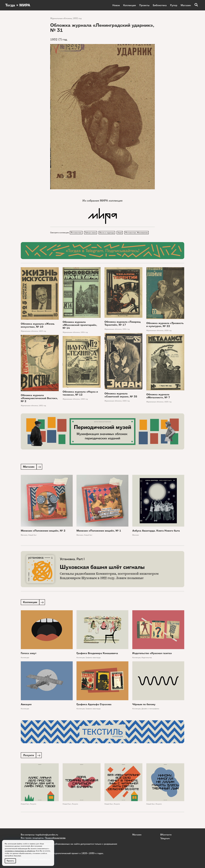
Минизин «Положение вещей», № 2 (43, 536)
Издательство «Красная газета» (152, 659)
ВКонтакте (166, 835)
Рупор (174, 5)
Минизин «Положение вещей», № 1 (99, 536)
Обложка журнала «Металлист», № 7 (158, 401)
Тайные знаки (92, 233)
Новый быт (32, 540)
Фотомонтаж (77, 233)
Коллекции (129, 5)
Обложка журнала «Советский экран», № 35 (121, 400)
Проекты (144, 5)
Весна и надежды (109, 233)
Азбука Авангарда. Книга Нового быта (156, 536)
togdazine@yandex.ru (47, 835)
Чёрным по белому (144, 710)
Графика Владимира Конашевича (97, 659)
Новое (116, 5)
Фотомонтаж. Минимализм (83, 237)
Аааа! (123, 233)
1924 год (84, 337)
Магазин (186, 5)
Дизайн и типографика (150, 714)
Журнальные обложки (61, 18)
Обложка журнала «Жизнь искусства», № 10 (38, 330)
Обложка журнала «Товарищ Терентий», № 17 (123, 328)
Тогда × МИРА (19, 5)
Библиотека (160, 5)
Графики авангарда (93, 663)
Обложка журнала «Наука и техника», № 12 (80, 398)
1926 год (84, 404)
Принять (10, 861)
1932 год (77, 18)
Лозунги (33, 810)
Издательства (147, 663)
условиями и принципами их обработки (20, 851)
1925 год (42, 336)
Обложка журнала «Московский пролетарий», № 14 (80, 330)
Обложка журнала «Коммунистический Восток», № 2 (39, 403)
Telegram (165, 838)
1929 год (168, 335)
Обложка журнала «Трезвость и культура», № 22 (165, 330)
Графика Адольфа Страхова (94, 710)
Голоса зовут (29, 659)
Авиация (26, 710)
